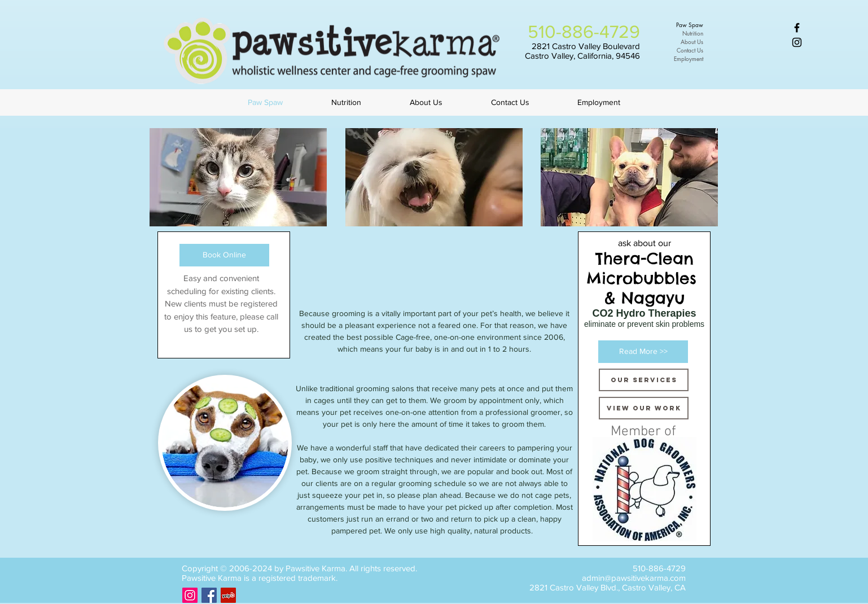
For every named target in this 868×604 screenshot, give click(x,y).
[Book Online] (224, 255)
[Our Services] (644, 380)
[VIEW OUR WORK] (644, 408)
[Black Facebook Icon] (797, 28)
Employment (689, 58)
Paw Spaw (690, 25)
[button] (238, 177)
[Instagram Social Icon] (190, 595)
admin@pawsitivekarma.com (634, 578)
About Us (692, 41)
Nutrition (693, 33)
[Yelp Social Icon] (228, 595)
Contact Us (690, 50)
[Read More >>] (643, 352)
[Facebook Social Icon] (209, 595)
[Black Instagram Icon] (797, 42)
